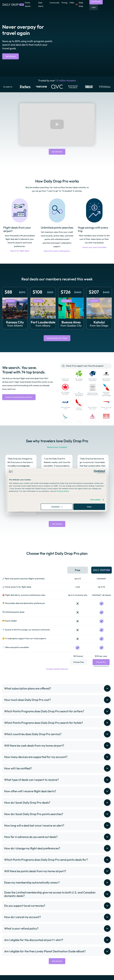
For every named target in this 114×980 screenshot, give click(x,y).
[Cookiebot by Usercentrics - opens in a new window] (95, 472)
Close (89, 507)
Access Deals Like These (57, 339)
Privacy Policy (36, 978)
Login (94, 7)
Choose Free (78, 666)
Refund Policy (67, 978)
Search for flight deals (20, 251)
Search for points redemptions (57, 251)
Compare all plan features (57, 672)
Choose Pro (101, 664)
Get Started (11, 56)
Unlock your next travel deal (94, 248)
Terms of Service (51, 978)
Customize (57, 507)
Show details (95, 500)
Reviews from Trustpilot (57, 448)
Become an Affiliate (84, 978)
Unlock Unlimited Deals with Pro (20, 398)
